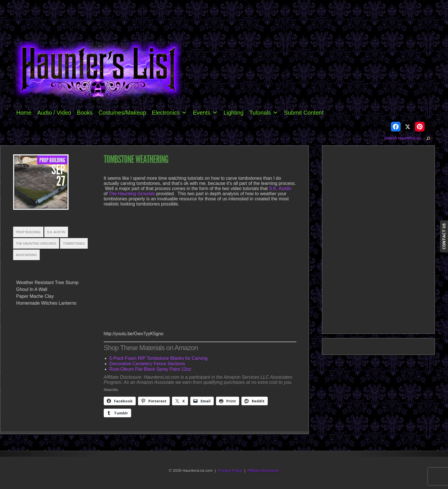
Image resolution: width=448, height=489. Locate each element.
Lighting (233, 113)
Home (24, 113)
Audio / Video (54, 113)
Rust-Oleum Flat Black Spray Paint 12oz (150, 369)
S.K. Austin (56, 232)
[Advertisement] (381, 243)
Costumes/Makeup (122, 113)
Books (85, 113)
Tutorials (264, 113)
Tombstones (74, 243)
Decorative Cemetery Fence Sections (147, 364)
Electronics (169, 113)
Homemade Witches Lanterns (46, 303)
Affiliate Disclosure (263, 471)
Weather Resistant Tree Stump (47, 283)
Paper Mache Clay (35, 296)
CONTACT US (444, 236)
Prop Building (52, 160)
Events (205, 113)
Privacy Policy (230, 471)
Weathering (27, 255)
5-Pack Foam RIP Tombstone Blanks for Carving (159, 358)
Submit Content (304, 113)
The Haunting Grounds (36, 243)
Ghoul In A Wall (32, 289)
